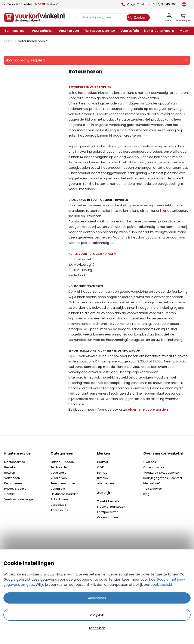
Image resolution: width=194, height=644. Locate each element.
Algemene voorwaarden (148, 409)
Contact (10, 494)
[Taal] (186, 4)
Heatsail (103, 462)
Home (9, 41)
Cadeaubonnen (108, 517)
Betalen (10, 473)
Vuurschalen (59, 473)
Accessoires (59, 510)
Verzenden (12, 478)
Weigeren (97, 615)
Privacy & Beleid (15, 489)
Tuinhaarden (60, 467)
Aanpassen (97, 628)
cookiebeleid (161, 585)
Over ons (150, 462)
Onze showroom (155, 467)
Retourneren (13, 483)
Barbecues (58, 505)
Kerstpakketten (108, 512)
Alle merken (105, 483)
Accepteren (97, 598)
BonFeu (102, 473)
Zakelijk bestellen (109, 501)
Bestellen (11, 467)
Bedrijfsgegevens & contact (163, 478)
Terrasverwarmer (63, 483)
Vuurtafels (58, 489)
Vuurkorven (59, 478)
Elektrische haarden (65, 494)
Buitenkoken (59, 499)
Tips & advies (153, 489)
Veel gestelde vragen (19, 499)
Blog (146, 494)
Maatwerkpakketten (111, 507)
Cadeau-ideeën (62, 462)
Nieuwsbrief (152, 483)
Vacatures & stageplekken (162, 473)
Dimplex (103, 478)
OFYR (101, 467)
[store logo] (34, 18)
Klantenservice (15, 462)
